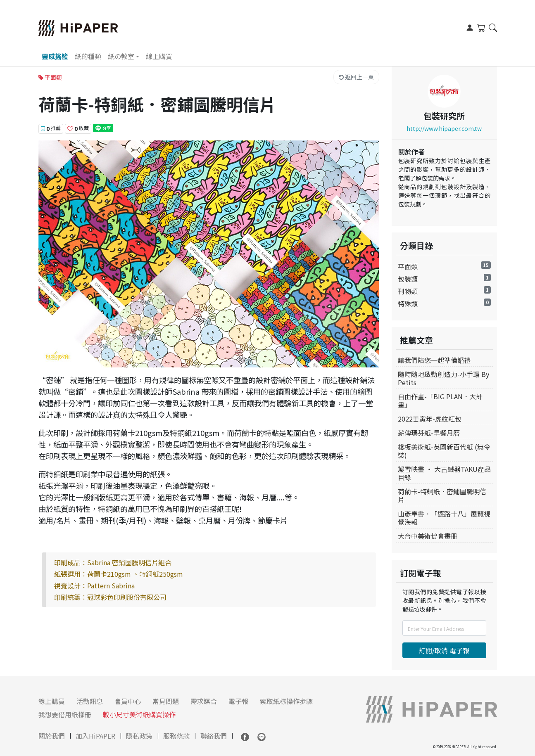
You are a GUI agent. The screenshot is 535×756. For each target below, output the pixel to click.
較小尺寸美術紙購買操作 (139, 714)
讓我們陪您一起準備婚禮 (434, 360)
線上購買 (159, 56)
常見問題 (166, 701)
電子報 (238, 701)
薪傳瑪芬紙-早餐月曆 (429, 433)
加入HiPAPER (95, 736)
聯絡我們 (214, 736)
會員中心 (128, 701)
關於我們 (52, 736)
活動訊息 (90, 701)
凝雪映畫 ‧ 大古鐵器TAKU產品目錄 (444, 473)
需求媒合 (204, 701)
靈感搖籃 (55, 56)
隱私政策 (139, 736)
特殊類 (408, 303)
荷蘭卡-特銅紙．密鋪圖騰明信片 (442, 495)
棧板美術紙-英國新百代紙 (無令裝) (444, 451)
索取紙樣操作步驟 (286, 701)
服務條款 (176, 736)
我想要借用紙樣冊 (65, 714)
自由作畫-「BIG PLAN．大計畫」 (440, 401)
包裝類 (408, 279)
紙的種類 (88, 56)
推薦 (51, 128)
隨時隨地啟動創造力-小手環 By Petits (443, 378)
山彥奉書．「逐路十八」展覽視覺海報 (444, 518)
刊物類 (408, 291)
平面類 (408, 266)
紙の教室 (121, 56)
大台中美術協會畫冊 (428, 536)
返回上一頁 (356, 77)
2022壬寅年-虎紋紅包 (430, 419)
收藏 (78, 128)
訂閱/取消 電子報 (444, 650)
